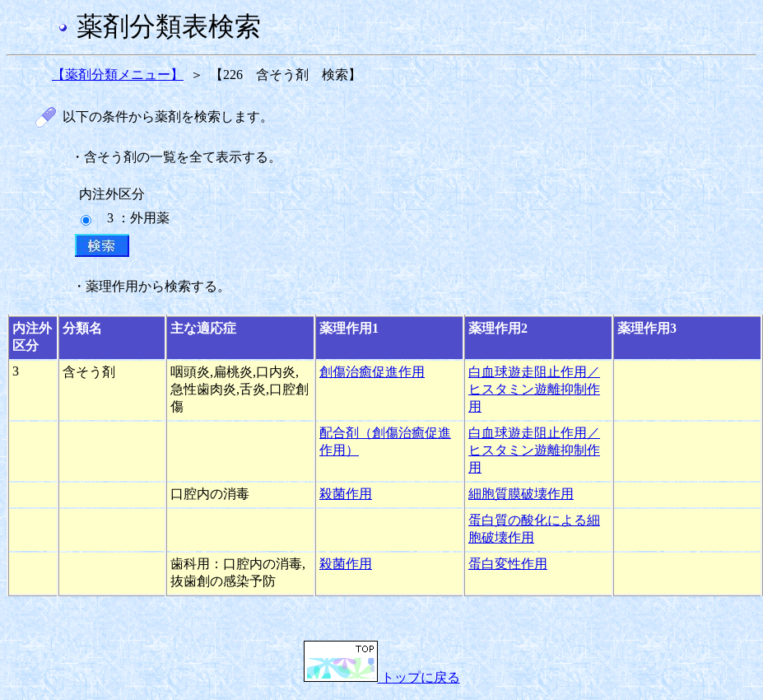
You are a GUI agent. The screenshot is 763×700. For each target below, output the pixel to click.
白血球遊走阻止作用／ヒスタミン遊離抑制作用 (534, 389)
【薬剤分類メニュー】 (118, 75)
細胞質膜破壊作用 (521, 494)
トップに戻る (382, 677)
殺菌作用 (346, 494)
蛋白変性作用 (508, 564)
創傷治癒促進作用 (372, 372)
